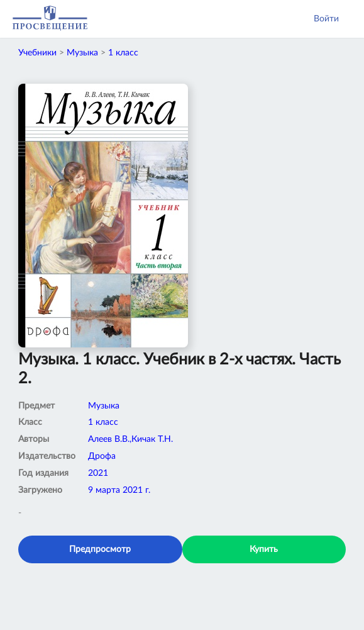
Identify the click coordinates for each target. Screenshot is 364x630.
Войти (326, 19)
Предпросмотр (100, 549)
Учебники (37, 53)
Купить (264, 549)
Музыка (82, 53)
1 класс (123, 53)
